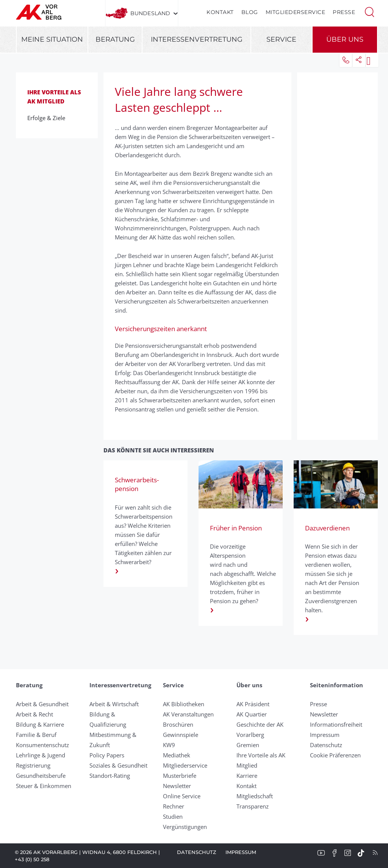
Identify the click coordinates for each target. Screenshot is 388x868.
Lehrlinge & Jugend (41, 755)
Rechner (174, 806)
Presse (344, 12)
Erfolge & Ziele (49, 118)
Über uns (345, 39)
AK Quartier (252, 714)
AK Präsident (253, 704)
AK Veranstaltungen (188, 714)
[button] (369, 11)
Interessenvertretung (197, 39)
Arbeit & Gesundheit (42, 704)
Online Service (182, 796)
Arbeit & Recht (34, 714)
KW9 (169, 745)
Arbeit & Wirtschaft (114, 704)
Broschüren (178, 724)
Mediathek (177, 755)
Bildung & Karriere (40, 724)
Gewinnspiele (181, 735)
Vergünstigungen (185, 827)
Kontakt (220, 12)
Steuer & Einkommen (44, 786)
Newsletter (177, 786)
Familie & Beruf (36, 735)
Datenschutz (326, 745)
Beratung (115, 39)
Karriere (247, 776)
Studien (173, 816)
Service (281, 39)
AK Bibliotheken (184, 704)
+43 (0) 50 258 (32, 859)
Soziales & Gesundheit (118, 765)
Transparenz (253, 806)
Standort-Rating (110, 776)
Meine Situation (52, 39)
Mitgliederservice (296, 12)
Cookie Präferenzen (335, 755)
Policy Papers (107, 755)
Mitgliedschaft (255, 796)
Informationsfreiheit (336, 724)
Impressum (325, 735)
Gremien (248, 745)
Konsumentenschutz (42, 745)
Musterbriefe (180, 776)
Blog (250, 12)
